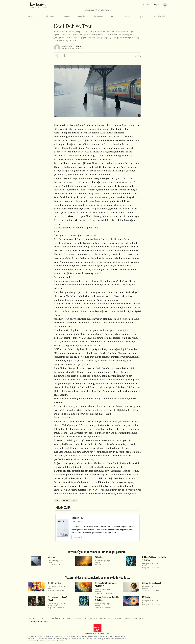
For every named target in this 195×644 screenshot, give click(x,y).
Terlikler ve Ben (54, 583)
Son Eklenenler (34, 618)
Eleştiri (82, 17)
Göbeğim (99, 557)
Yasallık (85, 618)
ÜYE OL (157, 5)
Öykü (114, 17)
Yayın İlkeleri (108, 618)
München (52, 557)
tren (57, 500)
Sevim (74, 500)
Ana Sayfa (33, 17)
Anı (63, 48)
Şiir (142, 17)
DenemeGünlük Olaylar (56, 605)
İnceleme (98, 17)
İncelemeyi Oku (78, 537)
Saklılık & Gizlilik (96, 618)
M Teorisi (146, 597)
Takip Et (78, 46)
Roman (128, 17)
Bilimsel (50, 17)
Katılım (51, 618)
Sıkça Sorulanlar (131, 618)
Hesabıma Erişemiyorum (72, 618)
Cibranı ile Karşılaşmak (152, 583)
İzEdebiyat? (119, 618)
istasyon (65, 500)
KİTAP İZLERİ (159, 17)
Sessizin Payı (77, 518)
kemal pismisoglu (68, 46)
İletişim (58, 618)
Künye (141, 618)
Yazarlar (44, 618)
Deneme (66, 17)
